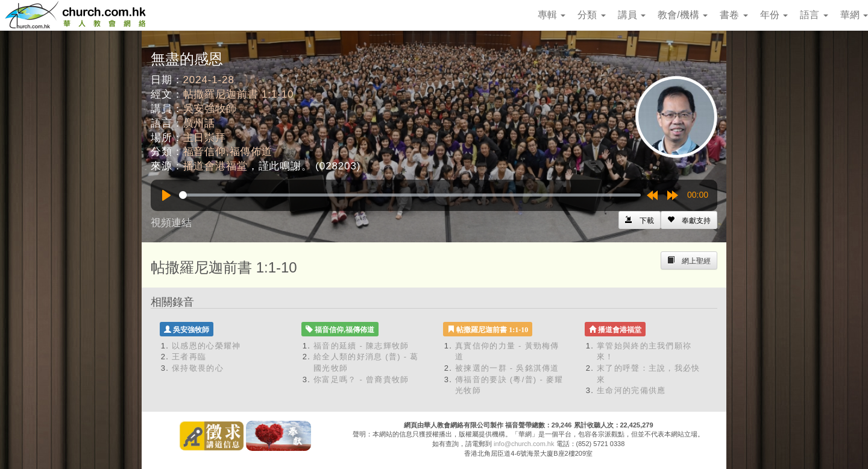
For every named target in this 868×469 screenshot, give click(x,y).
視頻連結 (171, 223)
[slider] (410, 195)
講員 (632, 15)
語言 (814, 15)
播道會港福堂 (215, 166)
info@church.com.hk (524, 444)
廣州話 (200, 123)
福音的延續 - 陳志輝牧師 (361, 346)
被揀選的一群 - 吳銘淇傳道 (507, 368)
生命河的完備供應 (631, 390)
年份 (774, 15)
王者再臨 (189, 357)
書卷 (734, 15)
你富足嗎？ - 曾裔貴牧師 (361, 379)
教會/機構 (683, 15)
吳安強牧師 (210, 109)
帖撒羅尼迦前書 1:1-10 (239, 94)
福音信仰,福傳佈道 (228, 152)
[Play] (166, 195)
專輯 (552, 15)
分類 (591, 15)
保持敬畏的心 (198, 368)
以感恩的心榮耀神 (206, 346)
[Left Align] (689, 220)
